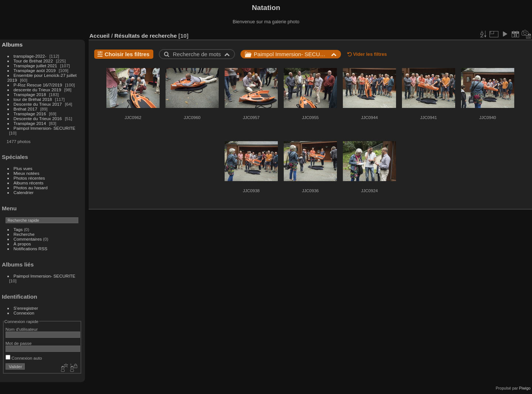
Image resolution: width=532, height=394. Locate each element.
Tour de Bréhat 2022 (33, 61)
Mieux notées (27, 173)
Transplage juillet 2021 (35, 66)
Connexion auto (24, 358)
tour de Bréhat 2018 (33, 99)
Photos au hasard (31, 188)
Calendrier (24, 192)
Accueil (100, 36)
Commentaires (28, 239)
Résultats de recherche (145, 36)
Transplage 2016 (30, 114)
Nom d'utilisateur (22, 329)
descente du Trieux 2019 (37, 90)
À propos (22, 244)
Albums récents (29, 183)
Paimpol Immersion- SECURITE (45, 128)
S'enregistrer (26, 308)
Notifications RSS (31, 249)
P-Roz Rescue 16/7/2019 (38, 85)
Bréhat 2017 (25, 109)
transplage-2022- (30, 56)
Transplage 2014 (30, 123)
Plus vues (23, 168)
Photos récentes (29, 178)
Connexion (24, 313)
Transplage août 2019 (35, 70)
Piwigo (525, 388)
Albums (12, 45)
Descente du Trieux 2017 (38, 104)
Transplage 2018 (30, 94)
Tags (18, 229)
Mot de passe (19, 343)
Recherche (24, 234)
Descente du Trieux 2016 (38, 118)
